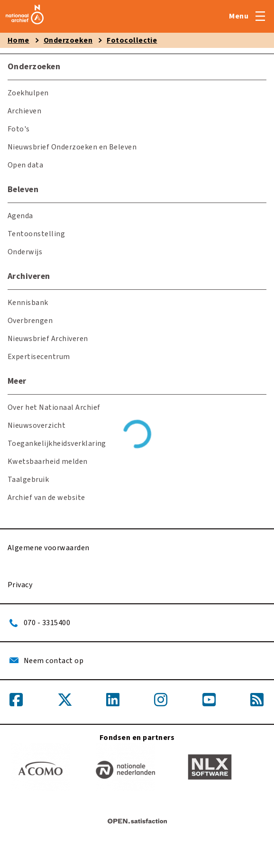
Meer (17, 381)
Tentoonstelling (36, 234)
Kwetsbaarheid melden (48, 462)
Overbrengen (30, 321)
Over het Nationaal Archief (54, 407)
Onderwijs (25, 252)
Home (18, 40)
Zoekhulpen (28, 93)
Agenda (20, 216)
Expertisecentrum (39, 357)
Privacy (20, 585)
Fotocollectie (132, 40)
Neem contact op (54, 661)
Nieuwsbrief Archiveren (48, 339)
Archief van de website (46, 498)
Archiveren (29, 276)
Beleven (23, 189)
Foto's (19, 129)
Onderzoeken (68, 40)
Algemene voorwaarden (49, 548)
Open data (25, 165)
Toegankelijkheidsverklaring (57, 443)
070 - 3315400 (47, 623)
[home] (25, 25)
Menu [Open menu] (239, 16)
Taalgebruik (28, 480)
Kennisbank (28, 303)
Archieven (24, 111)
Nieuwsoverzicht (37, 425)
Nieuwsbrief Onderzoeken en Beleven (72, 147)
